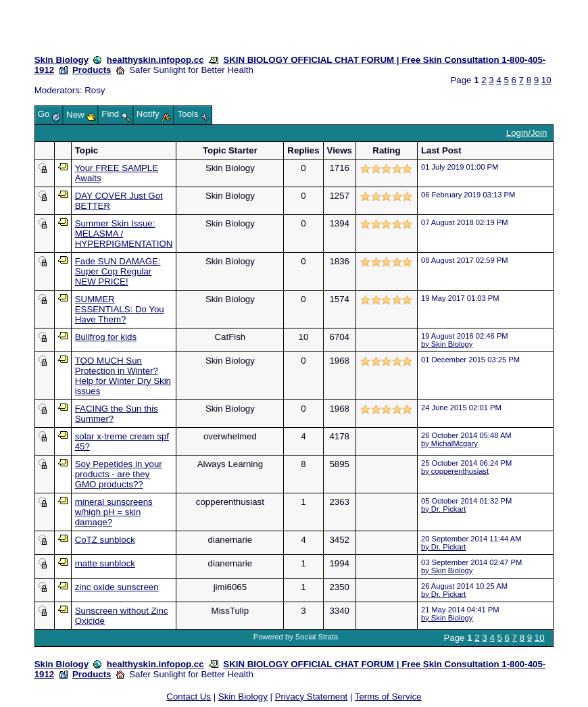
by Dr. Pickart (444, 509)
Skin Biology (62, 60)
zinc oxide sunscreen (117, 587)
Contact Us (189, 697)
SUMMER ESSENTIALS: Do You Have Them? (120, 309)
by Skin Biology (447, 344)
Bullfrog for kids (106, 337)
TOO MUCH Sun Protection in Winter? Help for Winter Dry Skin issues (123, 376)
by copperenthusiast (455, 471)
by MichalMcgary (449, 443)
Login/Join (526, 133)
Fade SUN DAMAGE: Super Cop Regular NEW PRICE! (118, 271)
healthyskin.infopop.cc (155, 60)
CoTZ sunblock (105, 540)
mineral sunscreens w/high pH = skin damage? (114, 512)
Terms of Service (388, 697)
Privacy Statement (312, 697)
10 (546, 80)
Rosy (95, 90)
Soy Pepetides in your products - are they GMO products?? (119, 474)
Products (92, 70)
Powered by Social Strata (296, 637)
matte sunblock (105, 563)
